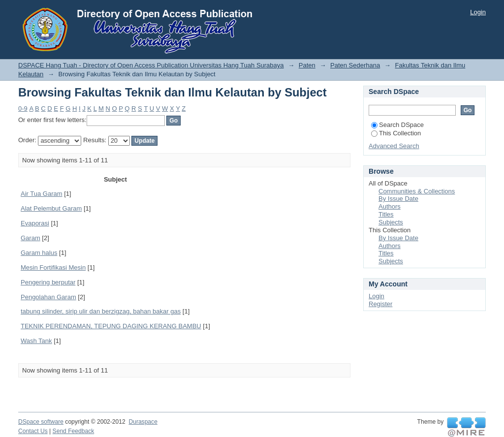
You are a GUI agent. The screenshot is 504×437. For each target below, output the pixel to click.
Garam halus (39, 253)
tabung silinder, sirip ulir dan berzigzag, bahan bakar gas (101, 311)
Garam (31, 238)
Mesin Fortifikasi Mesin (53, 267)
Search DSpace (397, 125)
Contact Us (33, 431)
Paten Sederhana (355, 65)
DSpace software (41, 422)
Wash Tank (36, 341)
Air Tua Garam (42, 194)
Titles (386, 214)
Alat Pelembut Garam (51, 208)
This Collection (396, 133)
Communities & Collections (417, 191)
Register (380, 304)
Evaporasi (35, 223)
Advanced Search (394, 146)
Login (478, 12)
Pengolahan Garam (48, 297)
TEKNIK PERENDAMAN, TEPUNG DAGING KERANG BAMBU (111, 326)
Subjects (391, 222)
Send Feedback (74, 431)
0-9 (23, 109)
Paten (307, 65)
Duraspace (143, 422)
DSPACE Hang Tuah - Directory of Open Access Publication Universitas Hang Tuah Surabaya (151, 65)
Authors (390, 206)
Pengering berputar (48, 282)
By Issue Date (398, 199)
